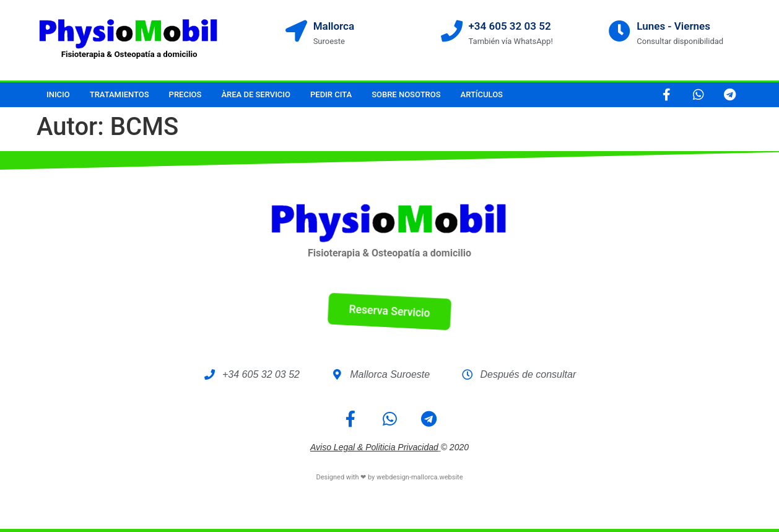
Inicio (58, 94)
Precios (185, 94)
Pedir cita (331, 94)
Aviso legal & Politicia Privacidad (374, 447)
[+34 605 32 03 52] (452, 31)
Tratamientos (120, 94)
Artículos (482, 94)
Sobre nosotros (406, 94)
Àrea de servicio (256, 94)
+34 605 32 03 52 (510, 26)
